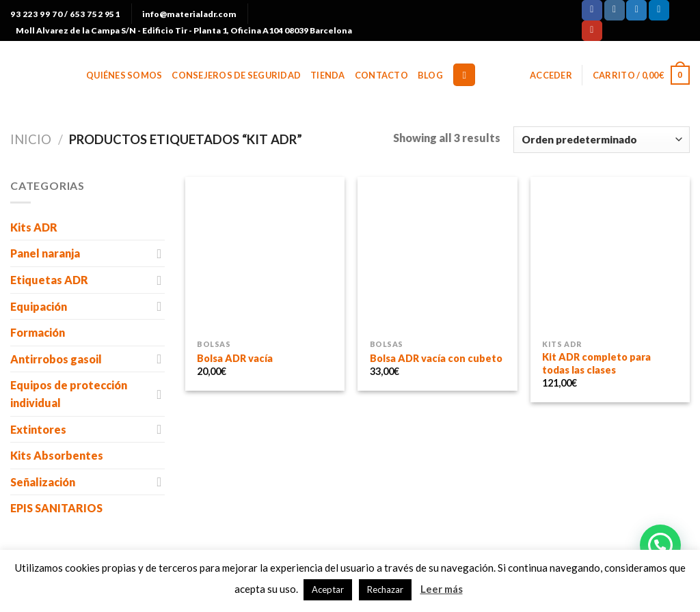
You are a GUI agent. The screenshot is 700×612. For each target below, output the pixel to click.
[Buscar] (464, 75)
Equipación (39, 306)
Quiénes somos (124, 75)
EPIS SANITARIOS (56, 508)
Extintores (38, 429)
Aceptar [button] (328, 589)
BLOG (430, 75)
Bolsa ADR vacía (235, 358)
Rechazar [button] (385, 589)
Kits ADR (34, 227)
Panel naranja (45, 253)
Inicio (31, 139)
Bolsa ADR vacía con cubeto (436, 358)
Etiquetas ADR (49, 280)
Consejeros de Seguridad (236, 75)
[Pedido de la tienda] (602, 140)
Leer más (442, 589)
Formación (38, 332)
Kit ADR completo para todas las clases (596, 363)
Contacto (381, 75)
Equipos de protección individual (69, 394)
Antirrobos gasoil (56, 359)
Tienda (328, 75)
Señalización (43, 482)
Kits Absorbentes (57, 455)
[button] (660, 545)
